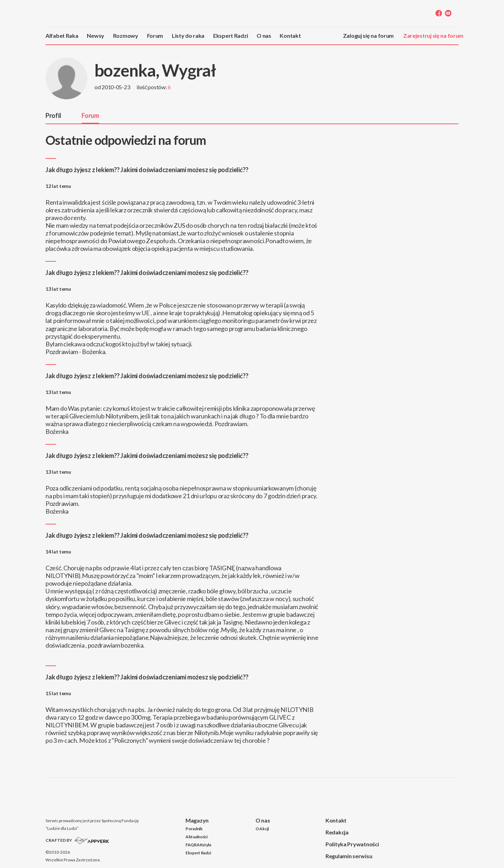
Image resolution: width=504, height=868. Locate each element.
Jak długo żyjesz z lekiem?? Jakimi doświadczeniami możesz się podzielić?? (147, 170)
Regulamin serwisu (349, 856)
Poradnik (194, 829)
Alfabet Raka (62, 36)
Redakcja (337, 832)
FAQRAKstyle (198, 845)
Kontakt (290, 36)
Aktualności (197, 837)
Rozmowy (126, 36)
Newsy (96, 36)
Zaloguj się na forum (368, 36)
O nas (264, 36)
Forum (155, 36)
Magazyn (197, 820)
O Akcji (262, 829)
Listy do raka (188, 36)
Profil (53, 115)
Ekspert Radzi (230, 36)
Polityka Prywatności (352, 844)
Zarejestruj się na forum (433, 36)
